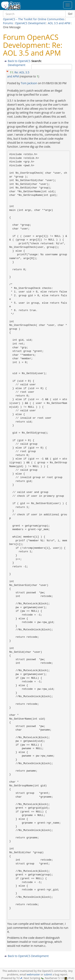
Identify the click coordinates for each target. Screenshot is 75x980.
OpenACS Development (30, 23)
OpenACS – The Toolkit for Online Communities (34, 19)
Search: (37, 61)
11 (11, 72)
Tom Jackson (29, 83)
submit (48, 974)
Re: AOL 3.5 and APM (18, 74)
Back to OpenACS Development (19, 63)
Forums (8, 23)
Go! (70, 14)
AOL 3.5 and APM (59, 23)
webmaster (33, 974)
